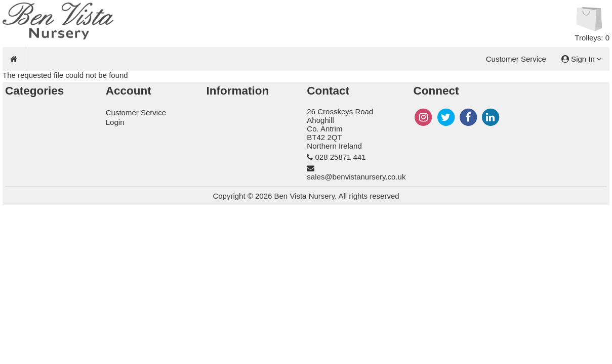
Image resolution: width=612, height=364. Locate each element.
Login (115, 122)
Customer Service (516, 59)
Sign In (582, 59)
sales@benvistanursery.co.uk (356, 177)
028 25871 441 (341, 157)
